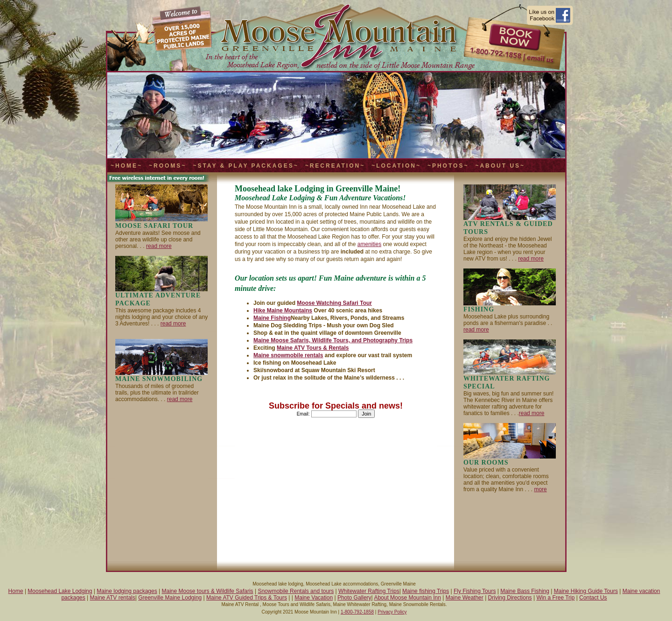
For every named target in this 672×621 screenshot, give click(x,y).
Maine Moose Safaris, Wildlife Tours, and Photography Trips (333, 340)
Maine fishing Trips (426, 591)
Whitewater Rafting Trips (369, 591)
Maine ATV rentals (113, 598)
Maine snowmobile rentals (288, 355)
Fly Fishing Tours (475, 591)
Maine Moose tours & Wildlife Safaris (208, 591)
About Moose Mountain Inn (407, 598)
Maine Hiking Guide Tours (586, 591)
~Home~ (126, 166)
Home (16, 591)
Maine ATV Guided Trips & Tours (247, 598)
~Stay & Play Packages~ (245, 166)
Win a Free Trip (555, 598)
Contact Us (593, 598)
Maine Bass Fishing (525, 591)
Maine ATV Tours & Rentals (313, 348)
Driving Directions (510, 598)
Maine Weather (465, 598)
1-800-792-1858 (357, 612)
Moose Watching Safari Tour (334, 303)
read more (159, 246)
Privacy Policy (392, 612)
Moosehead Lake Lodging (60, 591)
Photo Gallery (354, 598)
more (540, 489)
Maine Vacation (314, 598)
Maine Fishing (272, 318)
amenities (369, 244)
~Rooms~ (168, 166)
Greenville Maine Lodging (170, 598)
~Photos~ (448, 166)
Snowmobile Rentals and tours (296, 591)
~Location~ (396, 166)
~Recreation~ (335, 166)
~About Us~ (500, 166)
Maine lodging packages (127, 591)
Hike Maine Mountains (283, 310)
